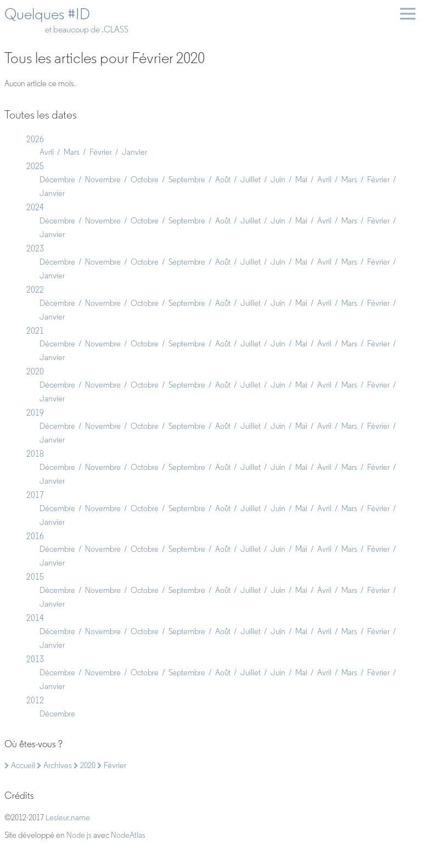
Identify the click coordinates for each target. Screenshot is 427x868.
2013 (35, 659)
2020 (35, 371)
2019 (35, 413)
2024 (35, 207)
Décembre (57, 180)
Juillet (251, 180)
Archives (54, 765)
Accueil (20, 765)
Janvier (134, 152)
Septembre (187, 180)
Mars (72, 152)
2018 (35, 454)
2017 (35, 495)
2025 (35, 166)
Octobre (145, 180)
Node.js (79, 835)
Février (101, 152)
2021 (35, 331)
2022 (35, 290)
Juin (278, 180)
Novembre (103, 180)
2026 (35, 139)
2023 (35, 248)
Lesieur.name (68, 817)
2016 (35, 536)
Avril (47, 152)
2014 (35, 618)
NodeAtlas (128, 835)
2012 (35, 700)
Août (223, 180)
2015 (35, 577)
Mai (301, 180)
